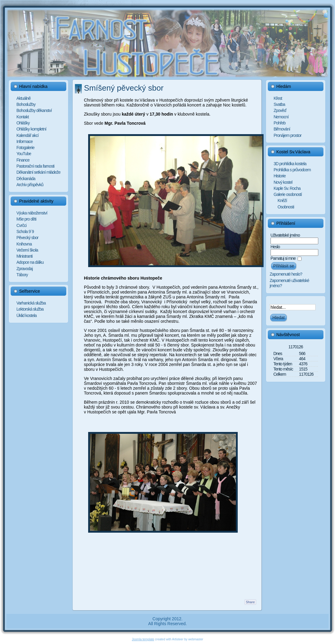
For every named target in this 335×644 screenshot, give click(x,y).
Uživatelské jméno (285, 235)
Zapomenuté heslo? (286, 274)
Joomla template (143, 639)
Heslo (275, 247)
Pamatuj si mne (283, 258)
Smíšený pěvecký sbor (124, 88)
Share (250, 602)
